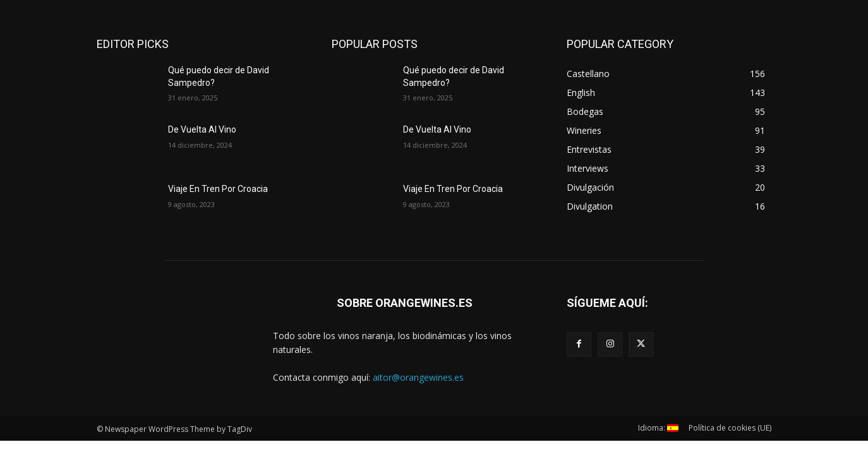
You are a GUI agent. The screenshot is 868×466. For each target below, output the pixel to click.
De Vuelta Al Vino (202, 129)
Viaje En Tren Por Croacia (218, 189)
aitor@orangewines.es (418, 377)
